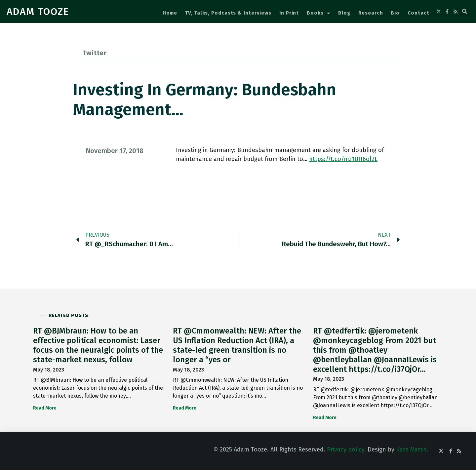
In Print (289, 13)
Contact (418, 13)
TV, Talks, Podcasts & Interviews (228, 13)
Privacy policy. (346, 450)
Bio (395, 13)
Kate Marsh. (412, 450)
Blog (344, 13)
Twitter (95, 53)
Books (318, 13)
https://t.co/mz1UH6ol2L (343, 159)
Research (371, 13)
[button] (465, 12)
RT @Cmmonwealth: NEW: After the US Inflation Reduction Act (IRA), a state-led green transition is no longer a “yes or (237, 345)
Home (170, 13)
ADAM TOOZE (38, 12)
